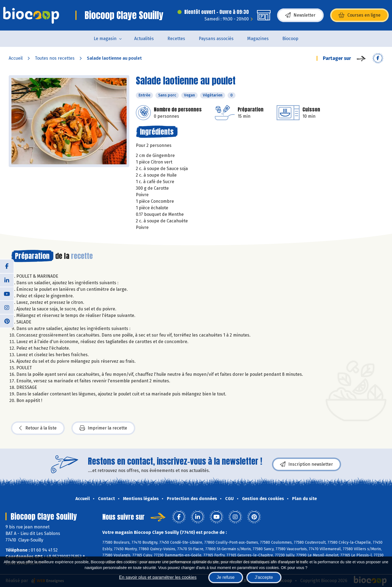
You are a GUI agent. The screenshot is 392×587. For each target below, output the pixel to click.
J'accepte (264, 577)
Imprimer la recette (103, 428)
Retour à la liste (38, 428)
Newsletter (300, 15)
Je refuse (226, 577)
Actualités (144, 39)
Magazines (258, 39)
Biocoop (290, 39)
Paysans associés (216, 39)
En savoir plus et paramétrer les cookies (158, 577)
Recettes (176, 39)
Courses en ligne (359, 15)
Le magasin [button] (105, 39)
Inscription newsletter (307, 464)
